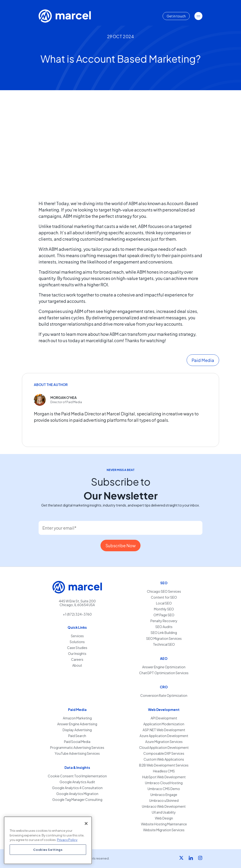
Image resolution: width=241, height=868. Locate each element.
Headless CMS (164, 771)
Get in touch (176, 16)
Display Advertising (77, 730)
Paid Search (77, 736)
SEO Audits (164, 627)
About (77, 665)
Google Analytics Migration (77, 794)
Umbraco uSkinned (164, 801)
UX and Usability (164, 812)
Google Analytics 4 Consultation (77, 788)
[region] (48, 840)
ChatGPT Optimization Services (164, 673)
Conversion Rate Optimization (164, 696)
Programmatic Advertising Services (77, 748)
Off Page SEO (164, 615)
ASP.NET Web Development (164, 730)
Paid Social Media (77, 742)
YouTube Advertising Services (77, 753)
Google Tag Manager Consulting (77, 800)
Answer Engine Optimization (164, 667)
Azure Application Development (164, 736)
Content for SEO (164, 597)
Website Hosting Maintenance (164, 824)
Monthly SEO (164, 609)
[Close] (86, 823)
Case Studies (77, 648)
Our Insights (77, 654)
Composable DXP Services (164, 753)
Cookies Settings (48, 850)
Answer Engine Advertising (77, 724)
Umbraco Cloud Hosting (164, 783)
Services (77, 636)
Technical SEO (164, 644)
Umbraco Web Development (164, 806)
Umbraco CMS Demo (164, 789)
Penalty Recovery (164, 621)
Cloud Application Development (164, 748)
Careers (77, 659)
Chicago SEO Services (164, 591)
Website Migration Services (164, 830)
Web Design (164, 818)
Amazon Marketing (77, 718)
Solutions (77, 642)
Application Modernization (164, 724)
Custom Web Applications (164, 759)
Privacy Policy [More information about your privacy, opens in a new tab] (67, 840)
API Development (164, 718)
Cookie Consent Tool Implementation (77, 776)
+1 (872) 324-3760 (77, 614)
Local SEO (164, 603)
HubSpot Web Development (164, 777)
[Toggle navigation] (198, 16)
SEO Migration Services (164, 639)
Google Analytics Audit (77, 782)
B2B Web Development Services (164, 765)
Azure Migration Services (164, 742)
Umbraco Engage (164, 795)
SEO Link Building (164, 633)
